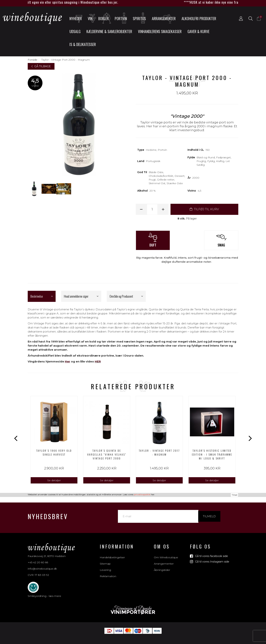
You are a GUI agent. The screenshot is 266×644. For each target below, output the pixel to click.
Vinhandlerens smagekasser (160, 31)
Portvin (122, 18)
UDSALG (75, 31)
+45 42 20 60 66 (38, 558)
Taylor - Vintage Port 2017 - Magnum (159, 452)
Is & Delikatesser (83, 44)
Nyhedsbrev (48, 512)
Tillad (234, 642)
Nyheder (77, 18)
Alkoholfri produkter (199, 18)
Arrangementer (164, 18)
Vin (92, 18)
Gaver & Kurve (198, 31)
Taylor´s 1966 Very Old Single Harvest (54, 452)
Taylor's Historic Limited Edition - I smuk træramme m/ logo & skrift (212, 454)
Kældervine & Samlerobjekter (109, 31)
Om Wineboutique (166, 553)
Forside (33, 60)
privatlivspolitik (142, 642)
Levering (105, 566)
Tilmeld (209, 512)
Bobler (105, 18)
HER (98, 361)
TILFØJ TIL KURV (204, 209)
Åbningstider (162, 566)
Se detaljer (54, 480)
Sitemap (105, 560)
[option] (54, 440)
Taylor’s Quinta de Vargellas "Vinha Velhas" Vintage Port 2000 (107, 454)
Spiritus (141, 18)
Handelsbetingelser (112, 553)
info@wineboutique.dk (42, 565)
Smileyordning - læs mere (44, 592)
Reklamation (108, 572)
